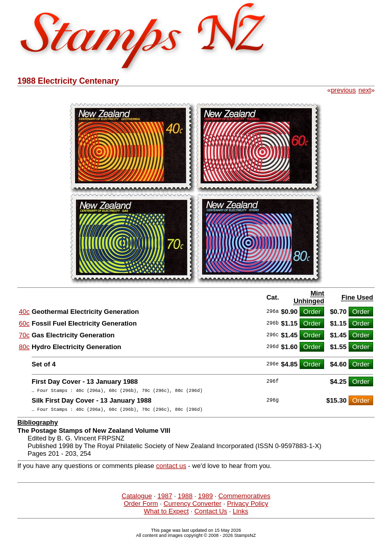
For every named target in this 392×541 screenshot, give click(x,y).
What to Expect (166, 514)
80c (24, 347)
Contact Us (211, 514)
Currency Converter (192, 507)
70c (24, 335)
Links (240, 514)
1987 (165, 499)
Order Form (141, 507)
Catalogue (137, 499)
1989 (205, 499)
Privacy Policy (248, 507)
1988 (185, 499)
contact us (171, 469)
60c (24, 323)
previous (343, 90)
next (365, 90)
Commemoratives (244, 499)
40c (24, 312)
